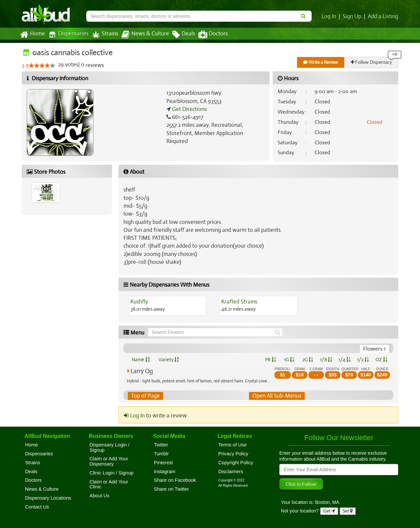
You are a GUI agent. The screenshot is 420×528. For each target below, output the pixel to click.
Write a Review (321, 62)
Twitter (161, 445)
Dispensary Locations (48, 498)
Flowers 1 (375, 349)
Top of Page (145, 396)
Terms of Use (232, 445)
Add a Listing (383, 17)
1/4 (344, 360)
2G (307, 360)
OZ (382, 360)
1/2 (363, 360)
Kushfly (139, 302)
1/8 (326, 360)
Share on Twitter (171, 489)
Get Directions (189, 109)
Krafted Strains (239, 302)
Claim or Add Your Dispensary (109, 462)
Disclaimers (231, 472)
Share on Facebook (175, 480)
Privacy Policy (233, 454)
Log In (330, 17)
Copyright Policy (236, 463)
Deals (179, 35)
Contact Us (37, 507)
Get (329, 511)
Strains (103, 35)
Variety (169, 360)
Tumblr (161, 454)
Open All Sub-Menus (277, 396)
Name (141, 360)
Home (32, 35)
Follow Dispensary (372, 62)
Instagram (165, 472)
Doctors (208, 35)
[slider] (42, 66)
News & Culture (142, 35)
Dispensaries (67, 35)
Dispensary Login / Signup (109, 447)
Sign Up (353, 17)
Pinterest (163, 463)
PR (270, 360)
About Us (99, 496)
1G (289, 360)
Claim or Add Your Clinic (109, 484)
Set (348, 511)
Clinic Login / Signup (111, 473)
